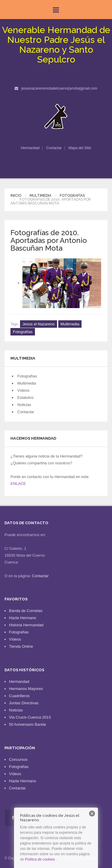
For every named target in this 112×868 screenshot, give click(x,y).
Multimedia (40, 196)
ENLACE (18, 484)
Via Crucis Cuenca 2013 (30, 717)
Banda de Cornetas (26, 611)
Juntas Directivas (24, 703)
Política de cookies (40, 859)
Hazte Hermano (23, 618)
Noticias (24, 405)
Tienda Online (21, 646)
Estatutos (25, 398)
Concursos (18, 759)
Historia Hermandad (26, 625)
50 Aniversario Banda (27, 724)
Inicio (16, 196)
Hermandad (30, 148)
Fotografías (72, 196)
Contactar (54, 148)
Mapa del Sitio (80, 148)
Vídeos (23, 390)
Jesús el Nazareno (39, 324)
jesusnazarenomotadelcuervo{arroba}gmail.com (59, 88)
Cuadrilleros (19, 696)
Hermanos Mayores (26, 689)
